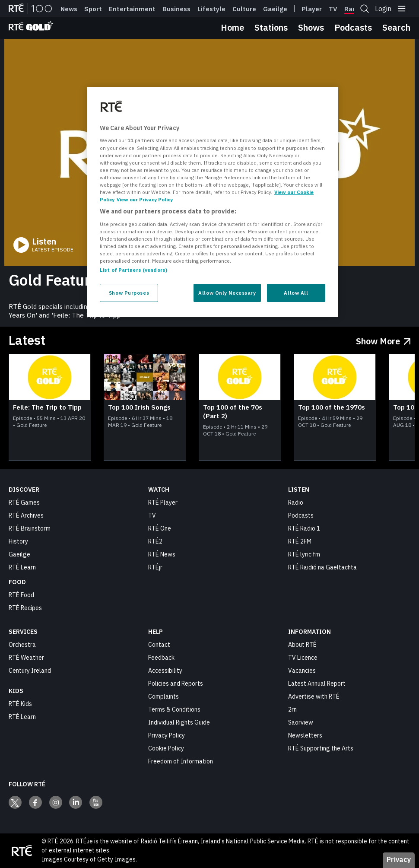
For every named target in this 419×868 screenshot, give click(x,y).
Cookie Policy (166, 748)
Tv (333, 9)
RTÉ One (160, 528)
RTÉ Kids (20, 704)
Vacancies (302, 671)
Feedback (161, 658)
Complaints (163, 696)
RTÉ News (162, 554)
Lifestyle (211, 9)
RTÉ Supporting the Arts (321, 748)
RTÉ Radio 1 (304, 528)
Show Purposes (129, 293)
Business (176, 9)
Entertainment (132, 9)
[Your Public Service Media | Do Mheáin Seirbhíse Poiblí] (22, 851)
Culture (244, 9)
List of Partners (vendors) (133, 270)
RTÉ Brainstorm (30, 528)
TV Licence (303, 658)
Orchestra (22, 645)
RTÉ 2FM (300, 541)
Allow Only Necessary (227, 293)
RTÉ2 (155, 541)
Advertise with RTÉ (314, 696)
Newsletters (305, 735)
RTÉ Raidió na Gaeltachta (322, 567)
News (69, 9)
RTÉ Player (163, 502)
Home (232, 27)
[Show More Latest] (383, 339)
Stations (271, 27)
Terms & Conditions (174, 709)
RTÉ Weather (26, 658)
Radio (353, 9)
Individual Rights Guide (179, 722)
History (18, 541)
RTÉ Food (21, 595)
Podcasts (353, 27)
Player (312, 9)
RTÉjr (155, 567)
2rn (292, 709)
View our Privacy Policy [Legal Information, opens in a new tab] (145, 199)
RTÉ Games (24, 502)
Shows (311, 27)
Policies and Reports (176, 684)
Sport (93, 9)
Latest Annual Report (317, 684)
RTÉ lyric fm (304, 554)
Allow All (296, 293)
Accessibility (165, 671)
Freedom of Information (181, 761)
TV (152, 515)
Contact (159, 645)
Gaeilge (275, 9)
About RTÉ (302, 645)
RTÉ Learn (22, 567)
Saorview (301, 722)
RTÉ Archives (26, 515)
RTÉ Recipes (25, 608)
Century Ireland (30, 671)
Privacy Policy (167, 735)
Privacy (399, 859)
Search (396, 27)
